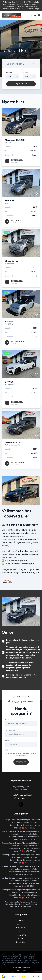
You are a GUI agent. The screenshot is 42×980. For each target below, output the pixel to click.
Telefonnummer (11, 739)
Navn (7, 729)
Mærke (9, 73)
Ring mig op (21, 771)
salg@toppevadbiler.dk (21, 710)
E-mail (7, 749)
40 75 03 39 (21, 705)
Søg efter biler (21, 84)
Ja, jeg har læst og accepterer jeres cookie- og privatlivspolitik (21, 763)
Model (25, 73)
